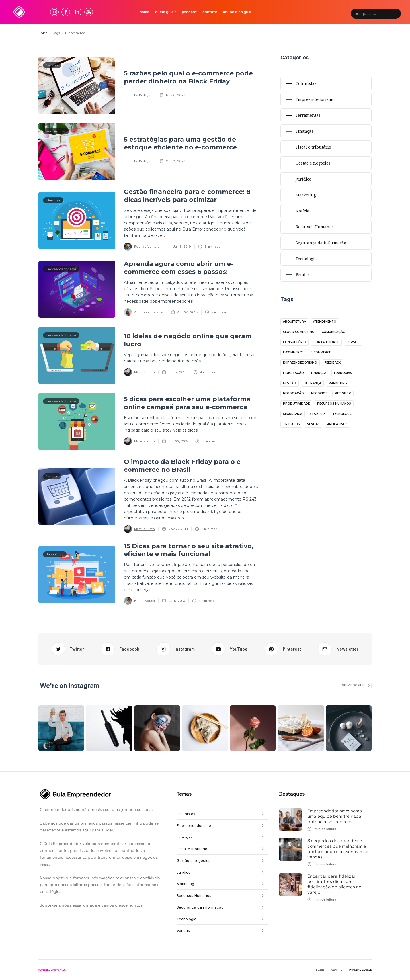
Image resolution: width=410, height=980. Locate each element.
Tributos (291, 424)
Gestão (290, 383)
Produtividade (296, 404)
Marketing (338, 383)
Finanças (319, 373)
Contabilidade (326, 342)
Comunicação (334, 332)
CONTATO (337, 970)
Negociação (293, 393)
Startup (317, 414)
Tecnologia (342, 414)
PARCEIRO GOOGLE (360, 970)
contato (210, 12)
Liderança (312, 383)
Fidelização (293, 373)
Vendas (313, 424)
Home (43, 33)
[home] (19, 12)
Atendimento (325, 322)
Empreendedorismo (300, 363)
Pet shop (343, 393)
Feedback (333, 363)
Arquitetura (294, 322)
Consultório (295, 342)
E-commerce (293, 352)
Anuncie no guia (237, 12)
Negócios (319, 393)
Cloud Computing (299, 332)
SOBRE (320, 970)
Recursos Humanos (334, 404)
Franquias (343, 373)
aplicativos (337, 424)
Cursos (353, 342)
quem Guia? (166, 12)
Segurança (293, 414)
